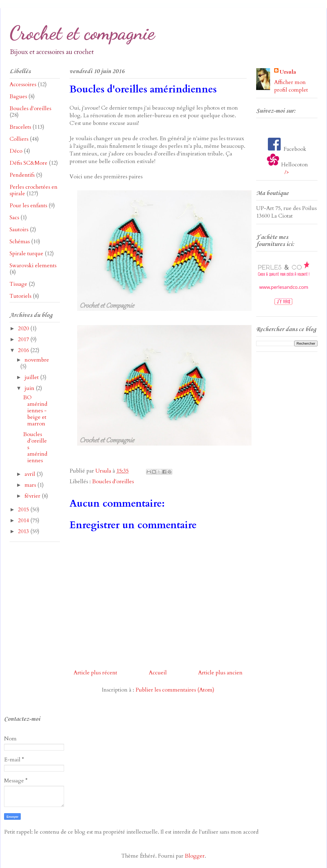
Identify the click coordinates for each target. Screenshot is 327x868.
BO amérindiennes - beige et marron (35, 411)
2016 (24, 350)
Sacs (14, 217)
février (33, 496)
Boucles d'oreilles (113, 481)
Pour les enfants (28, 205)
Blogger (195, 856)
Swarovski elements (33, 265)
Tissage (18, 284)
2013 (24, 531)
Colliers (19, 139)
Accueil (158, 673)
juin (30, 388)
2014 (24, 520)
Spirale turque (26, 253)
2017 (24, 339)
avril (31, 474)
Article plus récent (95, 673)
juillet (32, 377)
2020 (24, 328)
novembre (37, 360)
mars (31, 485)
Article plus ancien (220, 673)
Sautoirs (19, 229)
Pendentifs (22, 175)
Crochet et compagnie (82, 33)
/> (287, 172)
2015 (24, 510)
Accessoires (23, 84)
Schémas (20, 241)
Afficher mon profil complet (291, 86)
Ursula (288, 72)
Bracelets (20, 127)
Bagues (18, 96)
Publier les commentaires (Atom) (175, 690)
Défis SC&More (28, 163)
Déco (16, 151)
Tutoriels (20, 296)
